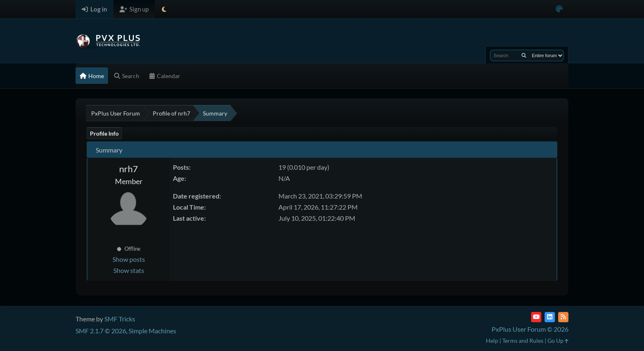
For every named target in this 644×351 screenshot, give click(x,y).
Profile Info (104, 133)
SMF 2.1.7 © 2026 (101, 331)
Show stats (129, 270)
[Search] (524, 55)
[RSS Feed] (563, 317)
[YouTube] (536, 317)
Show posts (129, 259)
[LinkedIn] (550, 317)
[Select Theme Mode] (164, 9)
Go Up (558, 341)
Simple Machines (152, 331)
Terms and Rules (523, 341)
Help (492, 341)
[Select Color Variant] (559, 9)
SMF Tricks (120, 319)
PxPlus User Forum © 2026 (530, 329)
